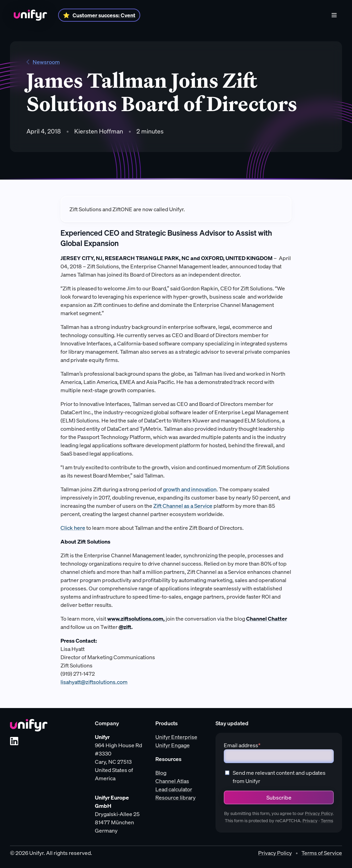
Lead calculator (174, 789)
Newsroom (43, 62)
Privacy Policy (319, 813)
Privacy (310, 821)
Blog (161, 773)
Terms (327, 821)
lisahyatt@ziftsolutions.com (94, 682)
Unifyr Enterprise (176, 737)
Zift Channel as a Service (183, 506)
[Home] (30, 15)
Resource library (175, 797)
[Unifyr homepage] (29, 725)
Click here (73, 528)
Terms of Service (322, 853)
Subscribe (279, 797)
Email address (242, 745)
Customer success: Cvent (104, 15)
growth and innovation (190, 489)
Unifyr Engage (173, 745)
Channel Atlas (172, 781)
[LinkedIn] (14, 741)
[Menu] (334, 15)
